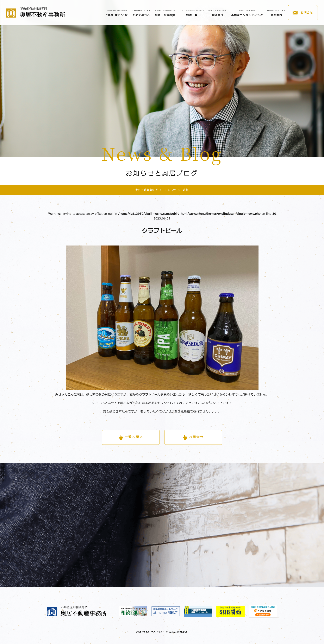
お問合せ (307, 12)
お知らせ (167, 190)
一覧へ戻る (134, 437)
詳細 (182, 190)
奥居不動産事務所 (147, 190)
